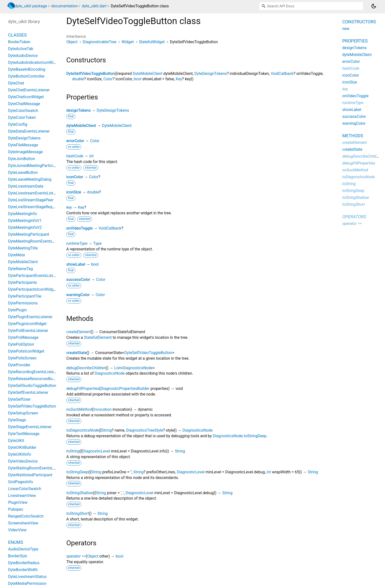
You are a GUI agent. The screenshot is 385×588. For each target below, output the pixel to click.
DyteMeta (16, 255)
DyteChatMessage (24, 104)
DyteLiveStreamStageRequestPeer (38, 207)
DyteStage (17, 420)
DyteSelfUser (19, 399)
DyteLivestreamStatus (27, 577)
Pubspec (16, 509)
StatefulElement (98, 337)
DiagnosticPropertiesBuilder (125, 389)
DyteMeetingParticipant (29, 234)
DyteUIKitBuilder (22, 447)
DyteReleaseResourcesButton (34, 379)
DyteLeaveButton (23, 172)
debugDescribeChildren (86, 368)
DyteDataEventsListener (29, 131)
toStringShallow (80, 493)
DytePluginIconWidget (27, 324)
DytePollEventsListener (28, 331)
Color (108, 79)
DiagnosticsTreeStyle (145, 430)
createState (76, 353)
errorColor (75, 141)
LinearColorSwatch (25, 489)
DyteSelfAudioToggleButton (32, 386)
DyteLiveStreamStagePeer (31, 200)
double (78, 79)
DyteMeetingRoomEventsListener (37, 241)
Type (97, 243)
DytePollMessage (23, 337)
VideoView (17, 530)
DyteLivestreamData (26, 186)
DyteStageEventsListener (30, 427)
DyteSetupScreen (23, 413)
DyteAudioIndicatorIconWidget (35, 62)
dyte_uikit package (31, 6)
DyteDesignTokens (211, 74)
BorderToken (19, 42)
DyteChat (16, 83)
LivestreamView (22, 496)
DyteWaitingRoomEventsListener (37, 468)
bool (138, 79)
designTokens (79, 110)
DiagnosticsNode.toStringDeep (240, 436)
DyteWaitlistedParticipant (30, 475)
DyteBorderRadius (24, 563)
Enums (16, 542)
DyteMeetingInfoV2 (25, 227)
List (117, 368)
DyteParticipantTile (25, 296)
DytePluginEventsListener (30, 317)
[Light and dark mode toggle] (374, 6)
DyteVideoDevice (23, 461)
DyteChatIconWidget (26, 97)
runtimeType (77, 243)
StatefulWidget (152, 42)
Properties (355, 41)
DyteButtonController (26, 76)
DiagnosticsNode (137, 368)
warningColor (78, 295)
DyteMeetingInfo (23, 214)
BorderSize (18, 556)
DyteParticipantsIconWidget (32, 289)
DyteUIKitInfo (20, 454)
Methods (353, 136)
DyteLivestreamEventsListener (34, 193)
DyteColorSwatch (23, 111)
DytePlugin (17, 310)
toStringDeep (77, 472)
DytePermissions (23, 303)
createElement (79, 332)
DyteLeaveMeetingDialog (30, 179)
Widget (128, 42)
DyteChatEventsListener (29, 90)
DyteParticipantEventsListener (34, 276)
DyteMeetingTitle (23, 248)
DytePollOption (21, 344)
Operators (354, 217)
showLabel (76, 264)
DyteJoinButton (22, 159)
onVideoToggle (80, 228)
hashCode (75, 156)
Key (179, 79)
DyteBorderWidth (23, 570)
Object (72, 42)
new (346, 29)
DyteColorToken (22, 117)
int (91, 156)
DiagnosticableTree (100, 42)
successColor (78, 280)
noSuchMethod (79, 409)
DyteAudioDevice (23, 56)
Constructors (359, 22)
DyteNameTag (21, 269)
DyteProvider (19, 365)
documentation (65, 6)
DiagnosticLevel (96, 451)
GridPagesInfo (21, 482)
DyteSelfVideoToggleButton (90, 74)
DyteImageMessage (25, 152)
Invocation (102, 409)
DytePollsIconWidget (26, 351)
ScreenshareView (23, 523)
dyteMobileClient (81, 126)
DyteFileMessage (23, 145)
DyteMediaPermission (27, 583)
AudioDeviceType (23, 549)
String (107, 430)
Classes (17, 35)
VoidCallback (282, 74)
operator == (76, 556)
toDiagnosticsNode (82, 430)
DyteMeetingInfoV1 (25, 221)
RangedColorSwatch (26, 516)
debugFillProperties (83, 389)
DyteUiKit (16, 441)
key (69, 207)
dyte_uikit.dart (94, 6)
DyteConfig (18, 124)
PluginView (18, 502)
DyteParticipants (23, 282)
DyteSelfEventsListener (28, 392)
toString (73, 451)
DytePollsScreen (22, 358)
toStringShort (78, 513)
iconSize (74, 192)
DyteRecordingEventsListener (34, 372)
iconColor (75, 177)
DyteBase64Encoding (27, 69)
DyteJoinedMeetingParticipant (35, 166)
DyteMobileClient (147, 74)
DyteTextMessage (24, 434)
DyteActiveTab (21, 49)
